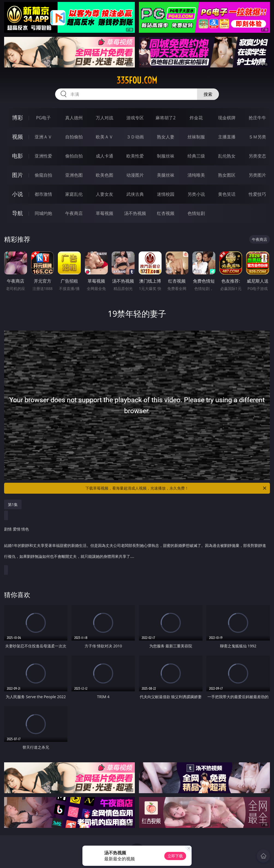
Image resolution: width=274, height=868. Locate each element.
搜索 (208, 94)
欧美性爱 (135, 156)
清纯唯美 (196, 175)
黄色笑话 (227, 194)
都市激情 (43, 194)
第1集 (13, 504)
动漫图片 (135, 175)
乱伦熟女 (227, 156)
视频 (17, 137)
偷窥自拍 (43, 175)
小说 (17, 194)
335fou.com (137, 80)
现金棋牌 (227, 118)
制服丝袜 (166, 156)
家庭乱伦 (74, 194)
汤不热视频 (135, 213)
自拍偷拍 (74, 137)
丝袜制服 (196, 137)
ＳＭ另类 (257, 137)
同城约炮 (43, 213)
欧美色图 (105, 175)
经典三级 (196, 156)
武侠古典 (135, 194)
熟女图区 (227, 175)
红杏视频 (166, 213)
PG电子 (43, 118)
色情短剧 (196, 213)
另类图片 (257, 175)
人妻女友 (105, 194)
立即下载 (175, 856)
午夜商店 (74, 213)
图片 (17, 175)
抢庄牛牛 (257, 118)
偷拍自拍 (74, 156)
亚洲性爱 (43, 156)
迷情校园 (166, 194)
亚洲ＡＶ (43, 137)
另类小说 (196, 194)
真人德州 (74, 118)
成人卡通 (105, 156)
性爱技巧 (257, 194)
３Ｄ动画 (135, 137)
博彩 (17, 118)
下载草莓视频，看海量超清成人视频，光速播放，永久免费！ (176, 488)
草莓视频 (105, 213)
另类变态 (257, 156)
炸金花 (196, 118)
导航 (17, 213)
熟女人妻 (166, 137)
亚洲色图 (74, 175)
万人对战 (105, 118)
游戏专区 (135, 118)
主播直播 (227, 137)
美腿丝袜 (166, 175)
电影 (17, 156)
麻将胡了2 (166, 118)
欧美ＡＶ (105, 137)
